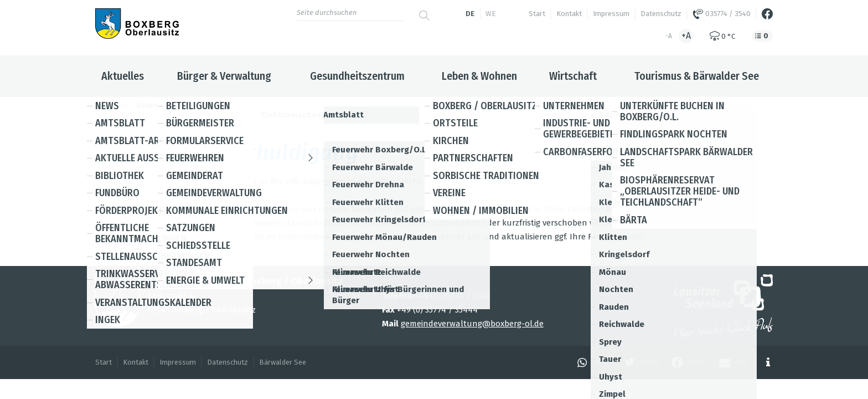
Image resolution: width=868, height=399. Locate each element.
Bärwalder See (283, 362)
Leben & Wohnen (479, 76)
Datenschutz (661, 14)
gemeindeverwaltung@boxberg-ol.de (472, 324)
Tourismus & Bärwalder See (697, 76)
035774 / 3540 (722, 14)
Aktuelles (123, 76)
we (490, 14)
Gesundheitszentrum (357, 76)
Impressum (611, 14)
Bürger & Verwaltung (224, 76)
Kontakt (569, 14)
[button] (591, 362)
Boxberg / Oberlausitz (172, 105)
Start (537, 14)
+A (686, 36)
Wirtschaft (573, 76)
